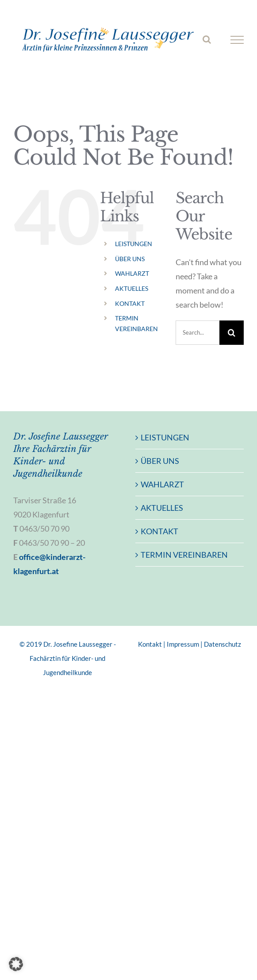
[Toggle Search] (207, 39)
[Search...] (198, 333)
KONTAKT (130, 303)
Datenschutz (222, 644)
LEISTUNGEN (134, 244)
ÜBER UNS (130, 259)
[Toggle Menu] (237, 40)
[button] (16, 964)
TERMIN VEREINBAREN (184, 555)
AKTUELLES (132, 288)
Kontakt (150, 644)
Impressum (183, 644)
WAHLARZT (132, 273)
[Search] (232, 333)
